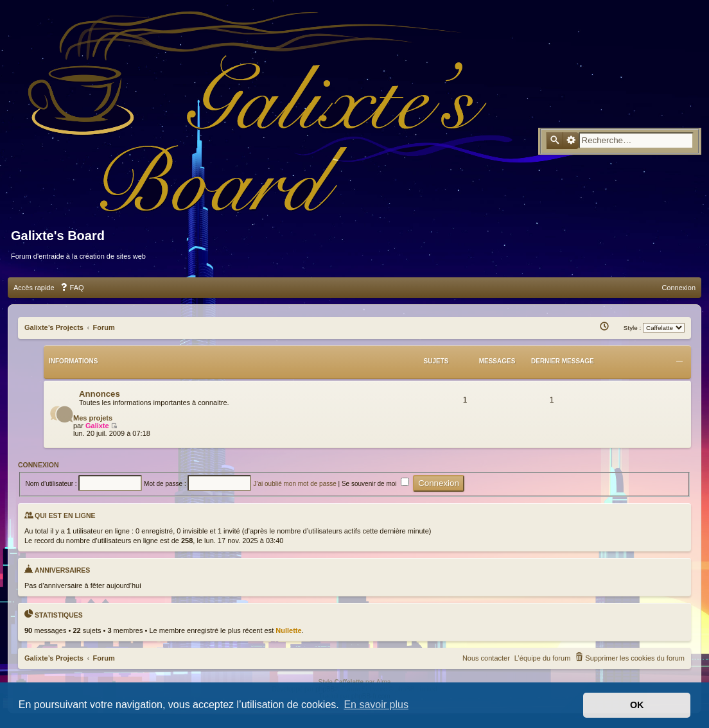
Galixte (97, 426)
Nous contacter (486, 658)
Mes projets (93, 418)
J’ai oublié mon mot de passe (295, 484)
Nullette (288, 630)
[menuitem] (72, 288)
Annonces (100, 394)
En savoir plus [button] (376, 705)
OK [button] (637, 705)
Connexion (39, 465)
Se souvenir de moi (375, 484)
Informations (73, 361)
